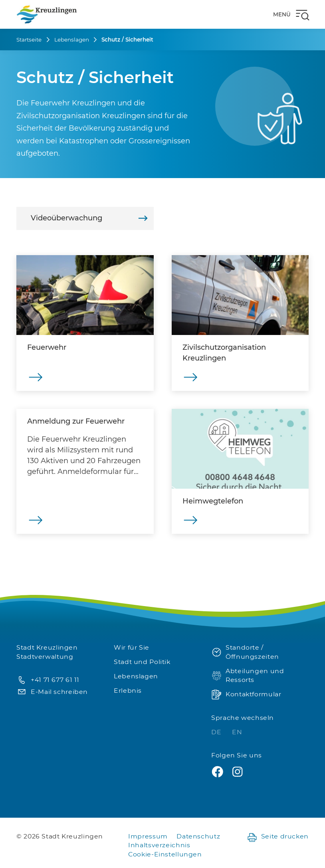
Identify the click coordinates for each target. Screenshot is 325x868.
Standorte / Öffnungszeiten (245, 652)
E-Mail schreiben (52, 692)
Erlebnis (128, 691)
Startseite (29, 40)
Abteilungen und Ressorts (248, 676)
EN (237, 732)
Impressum (148, 836)
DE (217, 732)
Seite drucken (278, 837)
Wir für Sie (132, 647)
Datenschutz (198, 836)
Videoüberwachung (89, 218)
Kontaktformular (246, 695)
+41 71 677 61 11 (48, 680)
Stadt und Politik (142, 662)
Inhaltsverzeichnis (159, 845)
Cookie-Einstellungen (165, 854)
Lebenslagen (72, 40)
